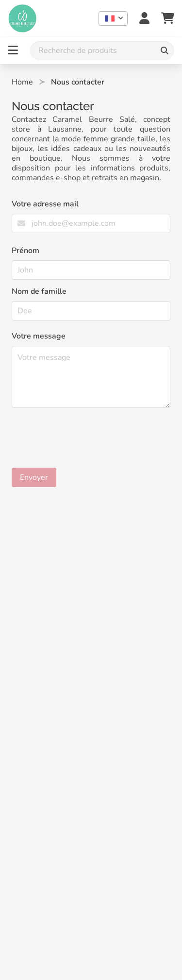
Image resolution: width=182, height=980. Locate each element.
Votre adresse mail (45, 204)
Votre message (39, 336)
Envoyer (34, 477)
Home (22, 82)
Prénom (25, 251)
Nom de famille (39, 291)
